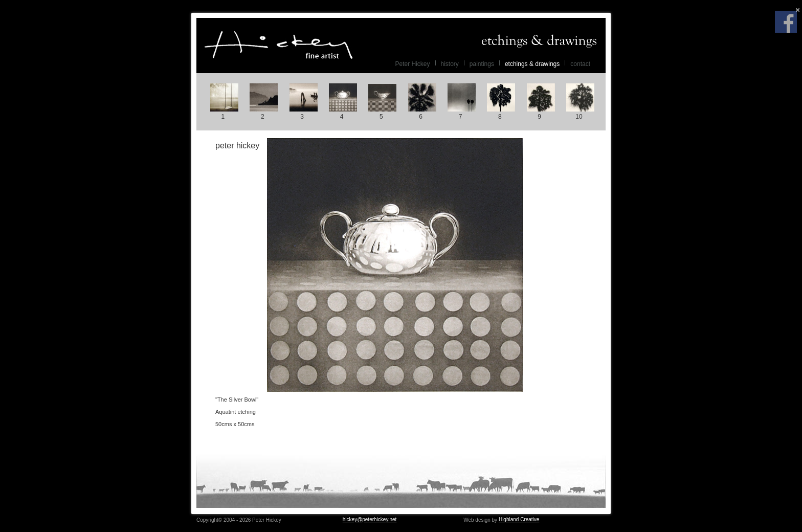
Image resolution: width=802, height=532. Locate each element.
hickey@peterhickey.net (370, 519)
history (450, 64)
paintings (482, 64)
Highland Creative (519, 519)
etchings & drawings (532, 64)
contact (580, 64)
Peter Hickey (278, 45)
